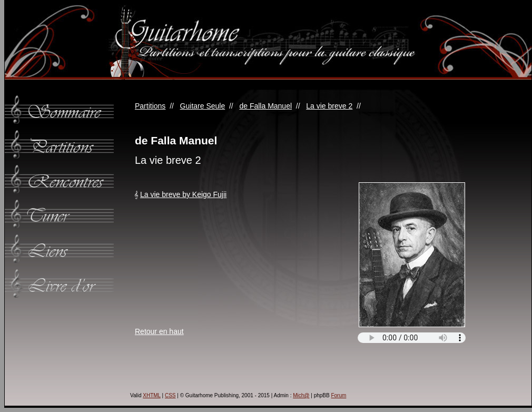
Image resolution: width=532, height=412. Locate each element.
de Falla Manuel (265, 106)
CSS (170, 395)
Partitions (150, 106)
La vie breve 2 (329, 106)
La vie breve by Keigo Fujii (183, 194)
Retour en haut (159, 331)
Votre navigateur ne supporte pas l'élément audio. (412, 338)
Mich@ (301, 395)
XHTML (152, 395)
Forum (338, 395)
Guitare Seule (203, 106)
